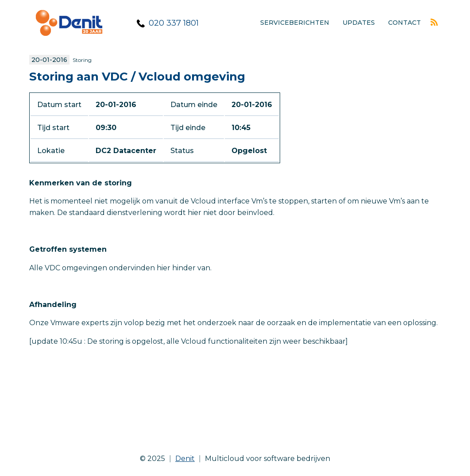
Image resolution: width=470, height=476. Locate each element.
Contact (405, 23)
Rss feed (434, 22)
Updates (359, 23)
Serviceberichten (295, 23)
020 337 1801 (174, 23)
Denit (185, 459)
